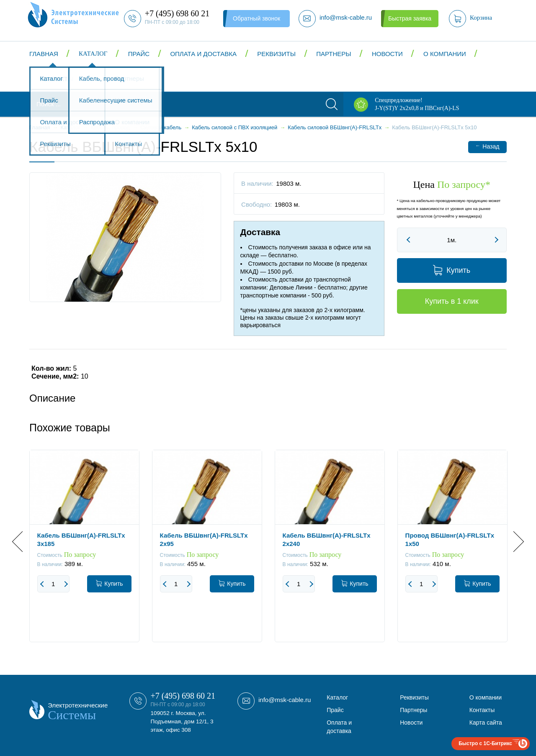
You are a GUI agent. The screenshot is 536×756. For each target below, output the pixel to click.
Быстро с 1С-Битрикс (485, 743)
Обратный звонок (256, 18)
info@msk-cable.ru (285, 700)
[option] (84, 552)
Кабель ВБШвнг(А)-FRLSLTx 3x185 (81, 539)
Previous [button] (22, 542)
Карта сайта (486, 723)
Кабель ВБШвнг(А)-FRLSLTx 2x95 (204, 539)
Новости (387, 54)
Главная (44, 54)
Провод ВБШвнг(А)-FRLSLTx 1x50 (450, 539)
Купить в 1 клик (452, 301)
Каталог (93, 54)
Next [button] (514, 542)
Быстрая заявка (410, 18)
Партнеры (334, 54)
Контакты (57, 79)
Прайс (139, 54)
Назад (487, 146)
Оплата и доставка (203, 54)
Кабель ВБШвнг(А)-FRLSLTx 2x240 (327, 539)
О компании (445, 54)
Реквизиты (276, 54)
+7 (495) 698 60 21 (183, 696)
